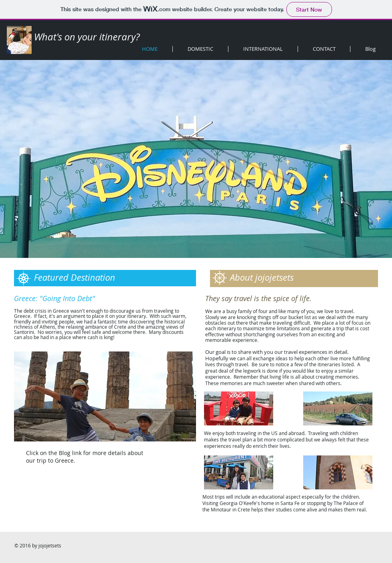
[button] (105, 396)
